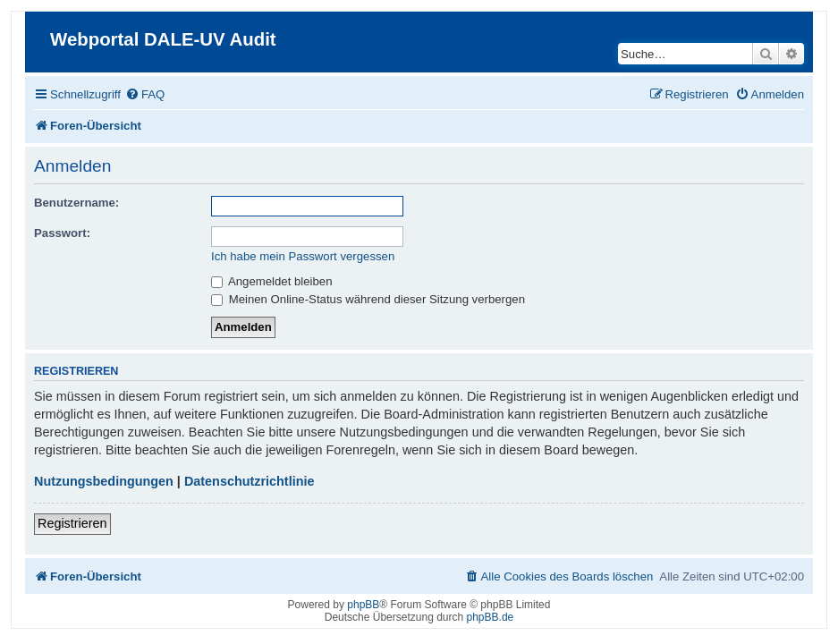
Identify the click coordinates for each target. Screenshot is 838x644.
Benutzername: (76, 203)
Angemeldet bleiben (272, 281)
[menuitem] (145, 94)
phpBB (363, 605)
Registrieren (72, 523)
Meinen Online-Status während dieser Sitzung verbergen (368, 299)
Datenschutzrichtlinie (250, 481)
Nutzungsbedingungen (104, 481)
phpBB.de (491, 617)
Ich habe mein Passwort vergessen (303, 256)
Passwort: (62, 233)
